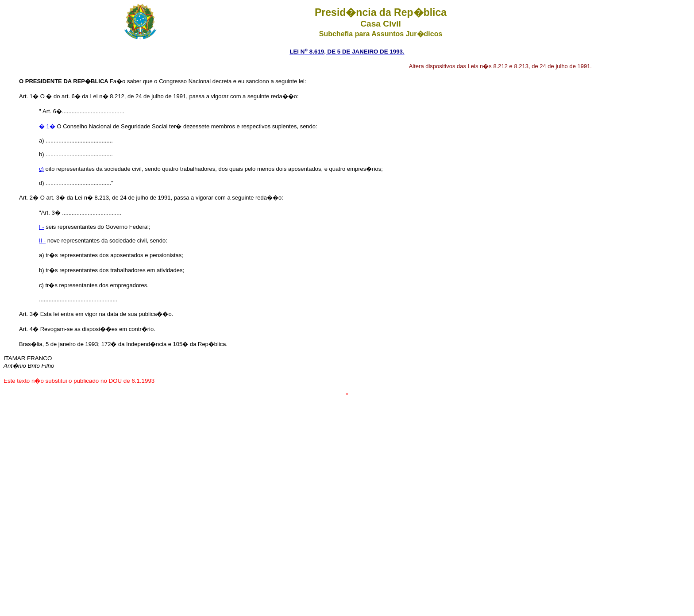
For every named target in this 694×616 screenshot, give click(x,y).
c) (41, 169)
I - (42, 227)
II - (42, 241)
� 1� (47, 126)
